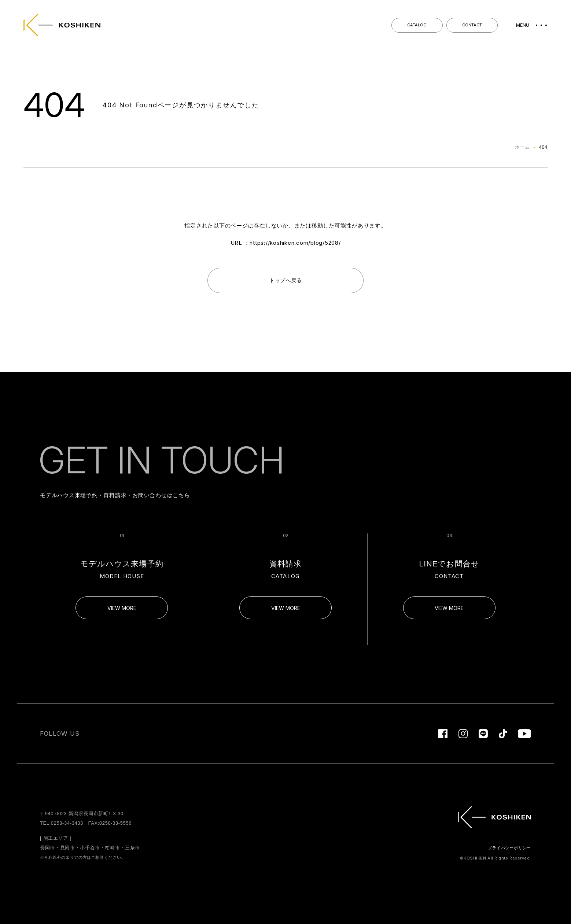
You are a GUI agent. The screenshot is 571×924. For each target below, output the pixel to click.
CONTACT (472, 25)
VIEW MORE (122, 608)
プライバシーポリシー (509, 848)
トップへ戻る (286, 280)
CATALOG (417, 25)
